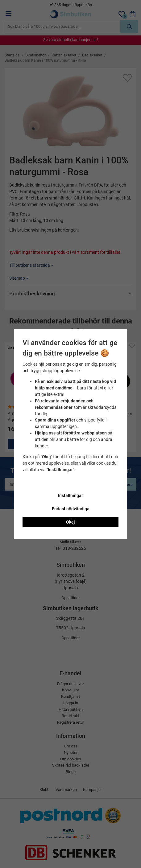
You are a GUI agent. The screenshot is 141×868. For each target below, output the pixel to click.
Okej (70, 522)
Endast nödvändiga (71, 509)
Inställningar (70, 496)
